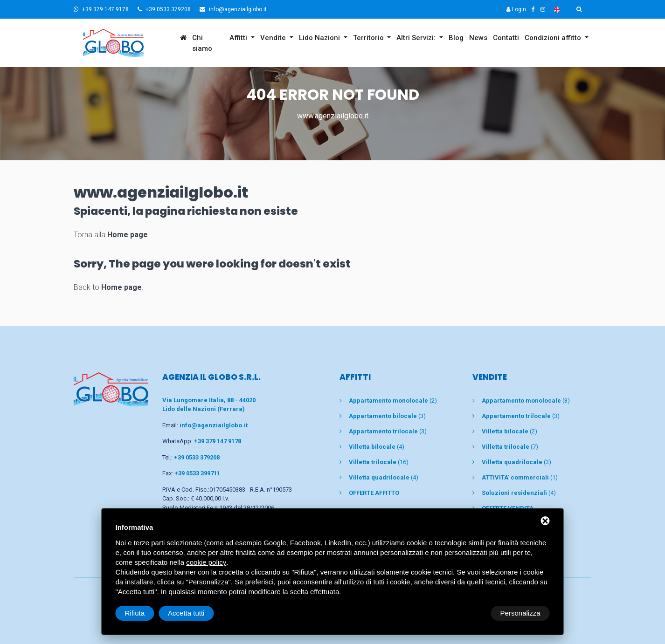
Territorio (369, 38)
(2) (393, 401)
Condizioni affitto (554, 38)
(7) (510, 447)
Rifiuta (471, 613)
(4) (377, 447)
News (478, 38)
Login (516, 9)
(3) (387, 416)
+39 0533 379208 (164, 9)
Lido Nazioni (320, 38)
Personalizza (145, 613)
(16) (379, 462)
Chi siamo (202, 43)
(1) (520, 477)
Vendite (274, 38)
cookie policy (206, 562)
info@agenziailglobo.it (233, 9)
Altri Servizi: (417, 38)
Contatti (506, 38)
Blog (456, 38)
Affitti (239, 38)
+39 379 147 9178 (101, 9)
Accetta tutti (522, 613)
